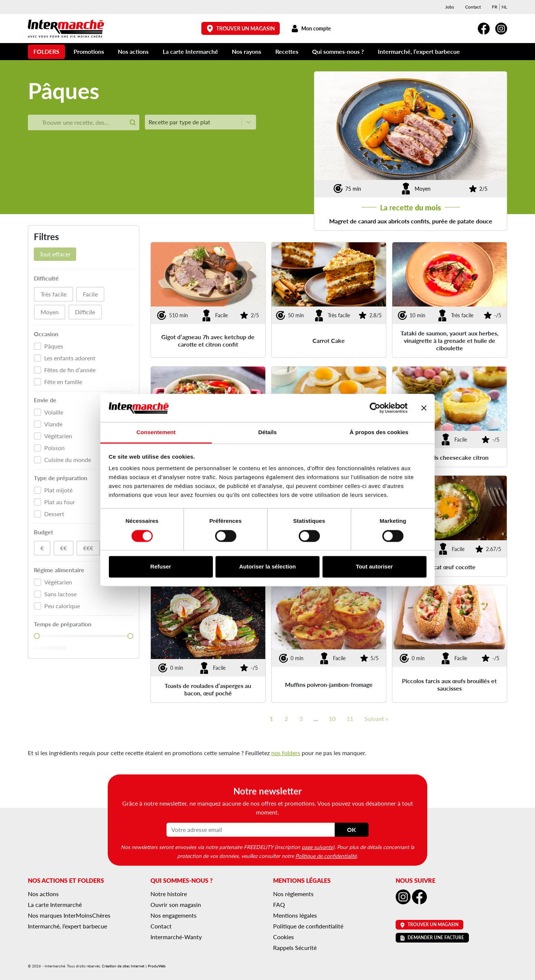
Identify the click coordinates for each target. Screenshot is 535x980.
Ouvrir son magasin (176, 904)
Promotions (89, 51)
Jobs (450, 7)
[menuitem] (495, 7)
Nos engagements (174, 915)
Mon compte (311, 28)
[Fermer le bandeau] (424, 408)
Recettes (287, 51)
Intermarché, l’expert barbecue (419, 51)
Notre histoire (169, 894)
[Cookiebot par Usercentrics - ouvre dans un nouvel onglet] (375, 408)
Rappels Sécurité (295, 948)
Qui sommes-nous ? (338, 51)
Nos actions (133, 51)
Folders (46, 51)
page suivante (317, 847)
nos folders (286, 753)
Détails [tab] (267, 432)
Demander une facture (432, 938)
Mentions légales (295, 915)
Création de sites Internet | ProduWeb (134, 966)
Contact (473, 7)
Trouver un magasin (241, 28)
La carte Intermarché (190, 51)
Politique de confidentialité (326, 856)
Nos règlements (293, 894)
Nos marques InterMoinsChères (69, 915)
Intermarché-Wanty (176, 937)
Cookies (283, 937)
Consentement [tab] (156, 432)
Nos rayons (247, 51)
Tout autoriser (374, 567)
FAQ (279, 904)
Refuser (161, 567)
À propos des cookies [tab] (379, 432)
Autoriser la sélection (268, 567)
